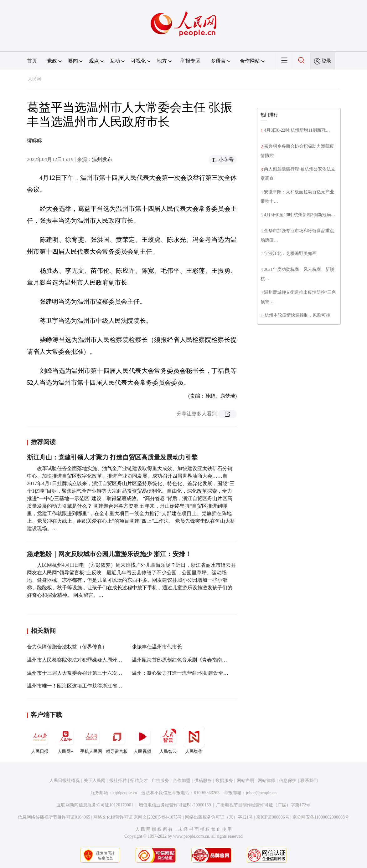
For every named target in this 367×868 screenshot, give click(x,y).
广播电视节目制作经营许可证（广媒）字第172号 (263, 805)
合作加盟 (182, 781)
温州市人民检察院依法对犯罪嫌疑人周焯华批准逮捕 (85, 660)
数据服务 (224, 781)
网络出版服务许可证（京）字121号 (219, 817)
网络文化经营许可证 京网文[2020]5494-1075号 (138, 817)
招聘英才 (139, 781)
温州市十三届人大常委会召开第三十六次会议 (77, 673)
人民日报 (40, 740)
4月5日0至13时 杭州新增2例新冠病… (300, 215)
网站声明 (246, 781)
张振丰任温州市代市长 (157, 647)
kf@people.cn (125, 793)
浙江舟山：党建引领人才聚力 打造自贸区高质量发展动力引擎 (112, 457)
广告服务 (160, 781)
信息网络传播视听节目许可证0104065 (54, 817)
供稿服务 (203, 781)
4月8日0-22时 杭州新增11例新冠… (297, 130)
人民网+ (65, 740)
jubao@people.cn (261, 793)
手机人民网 (91, 740)
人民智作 (194, 740)
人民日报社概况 (65, 781)
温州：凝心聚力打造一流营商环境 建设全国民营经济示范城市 (200, 673)
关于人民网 (95, 781)
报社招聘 (118, 781)
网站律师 (266, 781)
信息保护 (288, 781)
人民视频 (142, 740)
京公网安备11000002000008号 (321, 817)
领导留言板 (117, 740)
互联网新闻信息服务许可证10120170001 (95, 805)
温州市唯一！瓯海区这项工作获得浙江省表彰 (77, 686)
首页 (32, 61)
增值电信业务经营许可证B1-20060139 (175, 805)
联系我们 (309, 781)
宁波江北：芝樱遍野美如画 (290, 254)
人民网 (34, 79)
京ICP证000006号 (273, 817)
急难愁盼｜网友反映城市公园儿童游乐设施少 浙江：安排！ (109, 554)
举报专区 (190, 61)
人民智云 (168, 740)
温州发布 (102, 159)
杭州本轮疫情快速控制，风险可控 (297, 315)
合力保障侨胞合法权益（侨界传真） (67, 647)
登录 (326, 61)
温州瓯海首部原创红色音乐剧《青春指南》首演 (184, 660)
